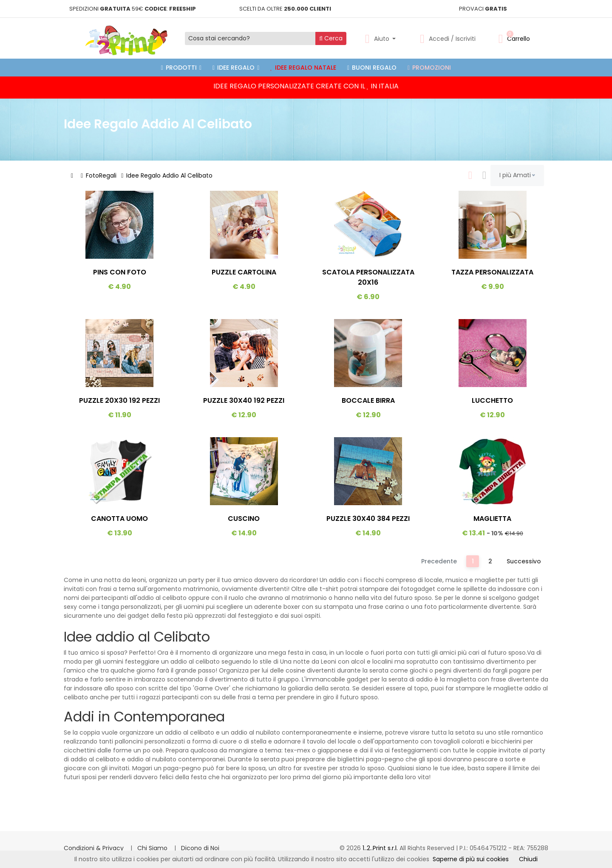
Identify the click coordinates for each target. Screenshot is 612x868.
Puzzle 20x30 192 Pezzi (119, 400)
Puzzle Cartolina (244, 272)
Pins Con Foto (120, 272)
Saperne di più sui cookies (471, 859)
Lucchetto (492, 400)
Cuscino (244, 519)
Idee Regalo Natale (303, 68)
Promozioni (429, 68)
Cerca (331, 38)
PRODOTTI (181, 68)
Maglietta (492, 519)
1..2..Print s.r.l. (381, 848)
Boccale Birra (368, 400)
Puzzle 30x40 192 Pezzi (244, 400)
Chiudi (528, 859)
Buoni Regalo (372, 68)
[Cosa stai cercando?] (250, 38)
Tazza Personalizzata (492, 272)
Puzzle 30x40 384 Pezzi (368, 519)
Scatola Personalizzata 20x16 (368, 277)
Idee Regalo (236, 68)
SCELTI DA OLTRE (285, 9)
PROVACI (483, 9)
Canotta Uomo (119, 519)
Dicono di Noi (200, 848)
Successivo (524, 561)
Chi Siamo (153, 848)
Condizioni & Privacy (95, 848)
